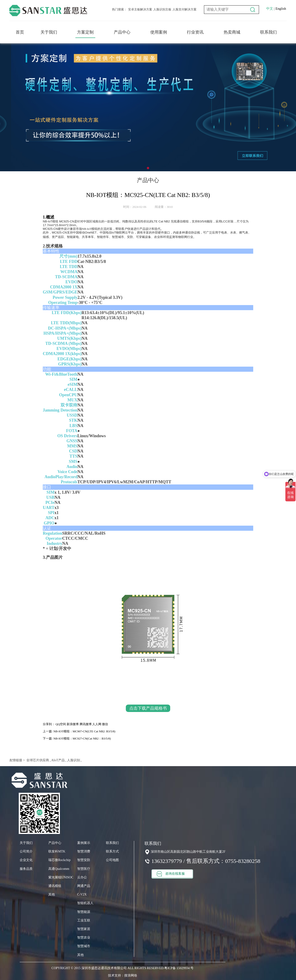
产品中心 (122, 32)
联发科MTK (57, 851)
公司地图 (112, 860)
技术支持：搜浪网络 (123, 975)
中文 (270, 9)
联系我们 (268, 32)
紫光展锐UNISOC (61, 877)
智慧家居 (84, 929)
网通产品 (84, 886)
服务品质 (26, 869)
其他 (52, 894)
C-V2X (82, 894)
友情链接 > (17, 760)
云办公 (82, 877)
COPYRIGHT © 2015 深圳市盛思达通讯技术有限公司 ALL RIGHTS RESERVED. (108, 968)
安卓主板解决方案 (140, 9)
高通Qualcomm (59, 869)
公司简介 (26, 851)
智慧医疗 (84, 869)
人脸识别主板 (162, 9)
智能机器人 (85, 903)
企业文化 (26, 860)
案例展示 (84, 843)
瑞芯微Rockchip (59, 860)
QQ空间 (61, 724)
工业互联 (84, 920)
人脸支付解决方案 (185, 9)
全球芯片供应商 (37, 760)
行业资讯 (195, 32)
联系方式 (112, 851)
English (281, 9)
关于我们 (49, 32)
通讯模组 (55, 886)
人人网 (97, 724)
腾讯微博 (86, 724)
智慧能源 (84, 912)
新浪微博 (73, 724)
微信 (105, 724)
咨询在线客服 (171, 874)
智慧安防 (84, 860)
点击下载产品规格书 (148, 708)
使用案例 (159, 32)
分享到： (49, 724)
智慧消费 (84, 851)
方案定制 (85, 32)
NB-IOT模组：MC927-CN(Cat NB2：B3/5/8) (82, 738)
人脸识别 (73, 760)
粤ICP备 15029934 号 (179, 968)
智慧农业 (84, 938)
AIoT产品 (58, 760)
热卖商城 (232, 32)
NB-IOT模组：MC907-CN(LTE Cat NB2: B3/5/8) (84, 731)
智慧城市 (84, 946)
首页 (20, 32)
